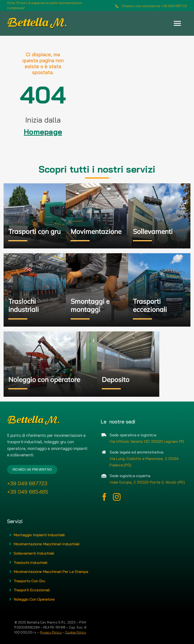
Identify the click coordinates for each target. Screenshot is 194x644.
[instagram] (117, 497)
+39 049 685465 (28, 492)
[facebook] (104, 497)
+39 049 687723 (27, 483)
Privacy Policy (51, 632)
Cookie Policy (76, 632)
